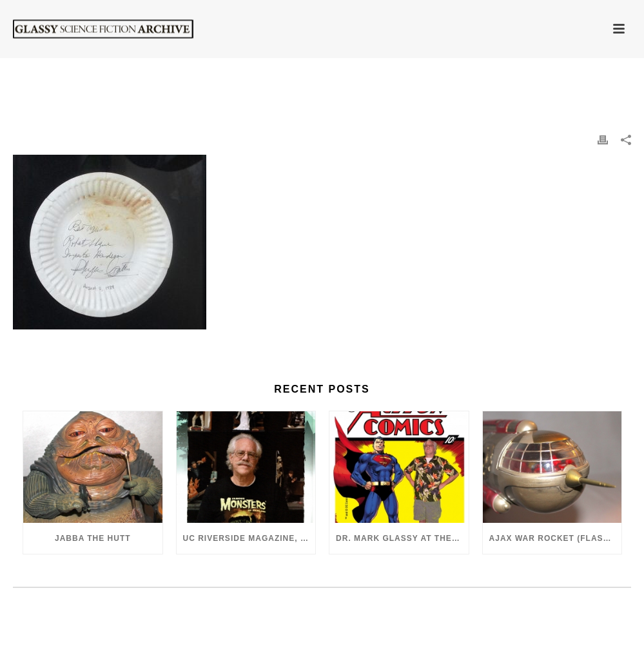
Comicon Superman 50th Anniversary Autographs (518, 78)
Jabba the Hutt (93, 538)
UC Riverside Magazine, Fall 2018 (249, 538)
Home (392, 78)
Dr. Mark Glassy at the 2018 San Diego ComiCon (402, 538)
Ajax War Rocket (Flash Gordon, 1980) (556, 538)
